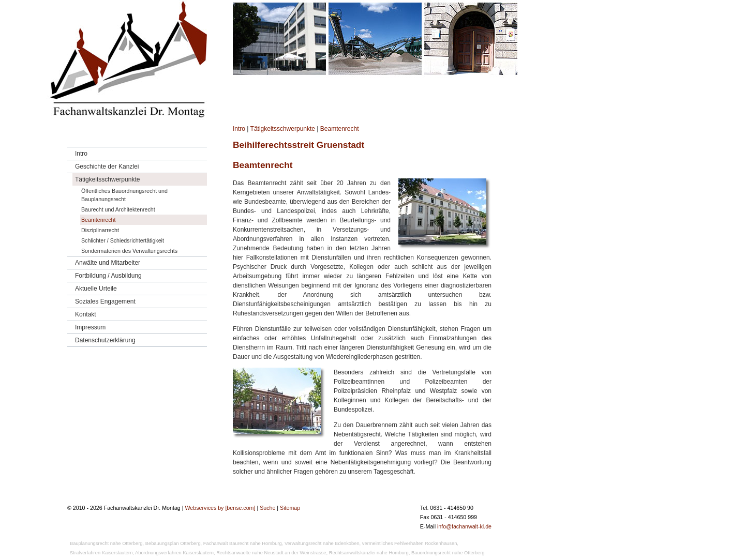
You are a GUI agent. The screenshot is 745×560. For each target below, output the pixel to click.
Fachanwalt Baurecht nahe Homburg (243, 543)
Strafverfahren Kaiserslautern (101, 553)
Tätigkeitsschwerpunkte (283, 129)
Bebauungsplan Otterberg (173, 543)
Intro (239, 129)
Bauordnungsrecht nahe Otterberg (448, 553)
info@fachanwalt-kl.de (464, 526)
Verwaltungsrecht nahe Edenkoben (322, 543)
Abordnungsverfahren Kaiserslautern (174, 553)
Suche (267, 508)
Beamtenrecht (340, 129)
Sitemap (290, 508)
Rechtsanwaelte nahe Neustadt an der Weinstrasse (271, 553)
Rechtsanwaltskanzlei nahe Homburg (369, 553)
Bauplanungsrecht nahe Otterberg (106, 543)
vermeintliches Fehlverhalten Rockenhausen (410, 543)
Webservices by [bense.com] (220, 508)
